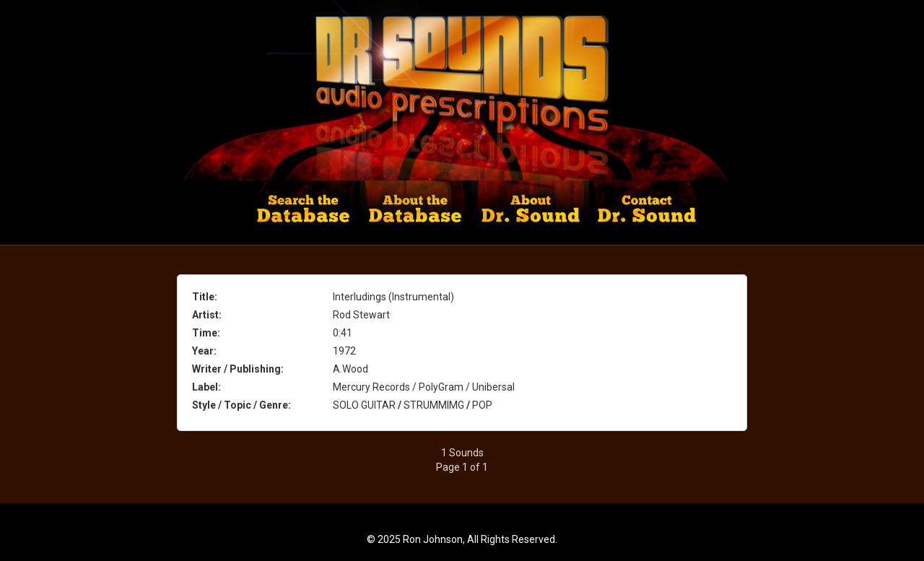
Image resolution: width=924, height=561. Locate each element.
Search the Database (306, 213)
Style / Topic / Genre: (241, 405)
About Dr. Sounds (531, 213)
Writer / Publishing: (238, 369)
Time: (206, 333)
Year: (204, 351)
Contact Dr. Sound (645, 213)
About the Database (416, 213)
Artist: (207, 315)
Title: (205, 297)
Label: (206, 387)
